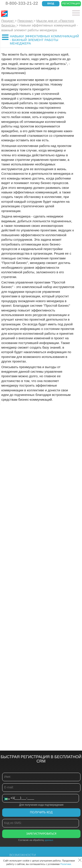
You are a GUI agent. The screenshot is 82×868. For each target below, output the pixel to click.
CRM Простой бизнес (33, 14)
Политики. (66, 864)
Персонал (25, 21)
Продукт (8, 21)
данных (49, 840)
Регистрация (71, 3)
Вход (51, 3)
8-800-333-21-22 (22, 3)
